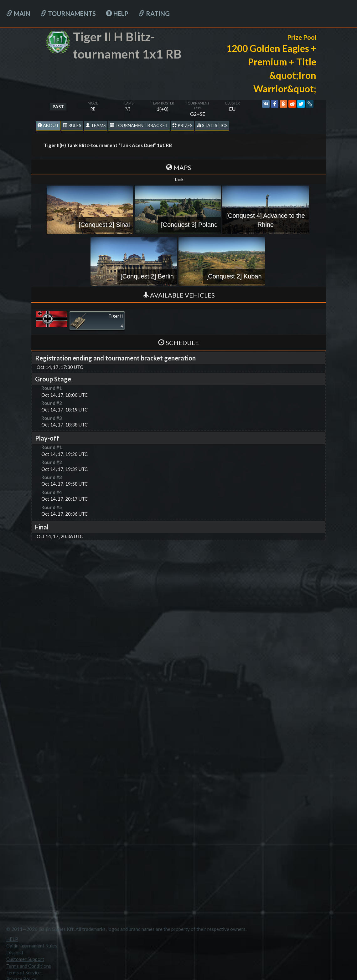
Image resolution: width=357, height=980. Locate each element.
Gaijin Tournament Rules (32, 946)
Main (18, 13)
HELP (117, 13)
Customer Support (25, 959)
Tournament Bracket (139, 125)
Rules (72, 125)
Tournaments (68, 13)
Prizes (182, 125)
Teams (96, 125)
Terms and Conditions (29, 966)
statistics (212, 125)
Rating (154, 13)
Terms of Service (23, 972)
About (48, 125)
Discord (15, 952)
